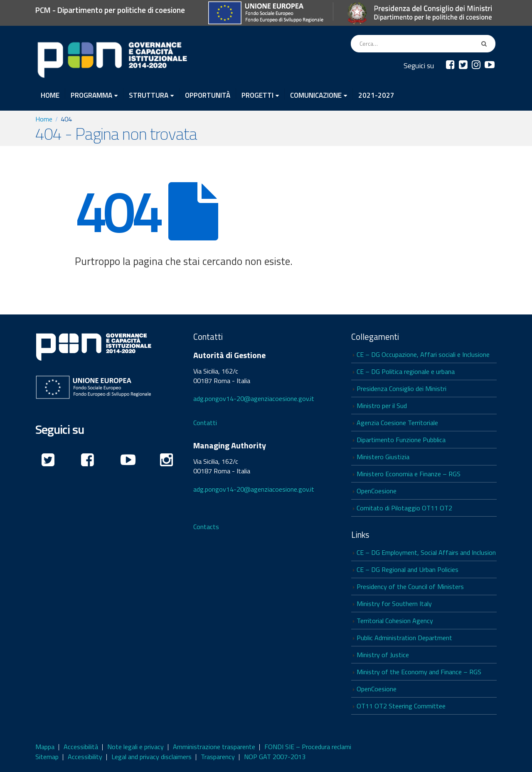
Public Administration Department (404, 638)
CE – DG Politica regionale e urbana (406, 371)
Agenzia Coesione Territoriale (397, 423)
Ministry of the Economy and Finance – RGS (419, 672)
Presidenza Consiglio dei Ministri (401, 388)
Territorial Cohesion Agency (395, 621)
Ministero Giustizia (383, 457)
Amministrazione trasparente (214, 747)
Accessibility (85, 757)
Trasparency (218, 757)
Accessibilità (81, 747)
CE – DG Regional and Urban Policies (408, 569)
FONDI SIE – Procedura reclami (308, 747)
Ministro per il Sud (382, 406)
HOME (50, 94)
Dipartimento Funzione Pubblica (401, 440)
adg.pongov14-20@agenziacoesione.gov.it (254, 398)
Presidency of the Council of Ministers (410, 586)
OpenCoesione (377, 491)
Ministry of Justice (383, 655)
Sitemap (47, 757)
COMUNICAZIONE (316, 95)
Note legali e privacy (135, 747)
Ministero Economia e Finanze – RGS (409, 474)
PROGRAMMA (91, 95)
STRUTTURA (149, 95)
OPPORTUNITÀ (208, 94)
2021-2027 (376, 94)
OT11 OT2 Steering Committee (401, 706)
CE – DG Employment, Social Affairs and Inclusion (426, 552)
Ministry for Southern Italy (394, 604)
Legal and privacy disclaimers (151, 757)
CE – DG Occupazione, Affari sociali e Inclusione (423, 354)
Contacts (206, 527)
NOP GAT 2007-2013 (275, 757)
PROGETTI (257, 95)
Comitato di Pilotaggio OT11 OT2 (404, 508)
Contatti (205, 423)
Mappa (45, 747)
